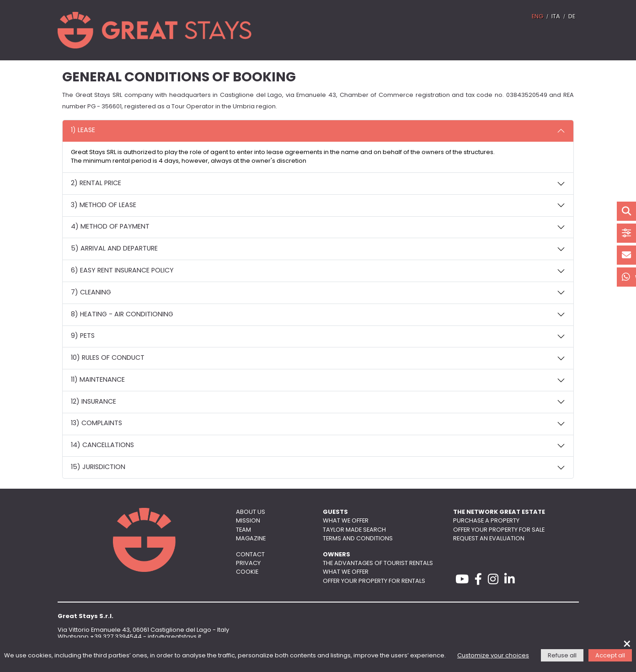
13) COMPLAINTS (96, 424)
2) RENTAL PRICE (96, 184)
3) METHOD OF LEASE (104, 205)
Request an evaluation (489, 539)
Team (243, 530)
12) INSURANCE (94, 402)
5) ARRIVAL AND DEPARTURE (114, 249)
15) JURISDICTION (98, 467)
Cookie (247, 572)
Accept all (610, 656)
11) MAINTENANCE (98, 380)
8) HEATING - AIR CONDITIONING (122, 315)
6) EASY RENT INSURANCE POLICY (122, 271)
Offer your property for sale (499, 530)
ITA (556, 17)
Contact (250, 555)
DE (572, 17)
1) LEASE (83, 131)
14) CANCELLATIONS (102, 445)
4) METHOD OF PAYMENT (110, 227)
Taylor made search (354, 530)
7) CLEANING (91, 293)
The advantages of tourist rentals (378, 563)
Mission (248, 521)
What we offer (346, 521)
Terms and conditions (358, 539)
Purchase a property (486, 521)
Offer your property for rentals (374, 581)
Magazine (251, 539)
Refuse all (562, 656)
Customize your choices (493, 656)
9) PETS (83, 336)
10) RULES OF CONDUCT (108, 358)
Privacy (248, 563)
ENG (537, 17)
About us (251, 512)
